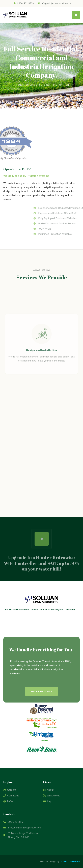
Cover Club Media (70, 861)
